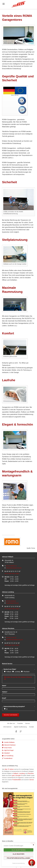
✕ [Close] (33, 845)
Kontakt (31, 727)
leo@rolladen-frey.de (12, 603)
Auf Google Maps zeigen (12, 573)
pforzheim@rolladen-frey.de (15, 640)
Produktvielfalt (17, 780)
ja (7, 709)
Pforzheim (26, 672)
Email (5, 698)
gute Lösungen (16, 775)
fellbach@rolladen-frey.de (14, 568)
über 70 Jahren (9, 769)
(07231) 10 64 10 (11, 638)
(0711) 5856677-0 (11, 566)
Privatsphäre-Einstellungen (19, 858)
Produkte (20, 723)
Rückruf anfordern (11, 715)
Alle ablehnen (18, 854)
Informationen (7, 727)
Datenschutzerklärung (18, 863)
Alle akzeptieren (18, 850)
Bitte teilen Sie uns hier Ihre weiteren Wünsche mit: (18, 679)
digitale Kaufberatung (20, 727)
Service (28, 723)
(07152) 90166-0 (11, 601)
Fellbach (9, 672)
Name (5, 685)
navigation (4, 4)
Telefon (5, 692)
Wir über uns (11, 723)
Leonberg (17, 672)
